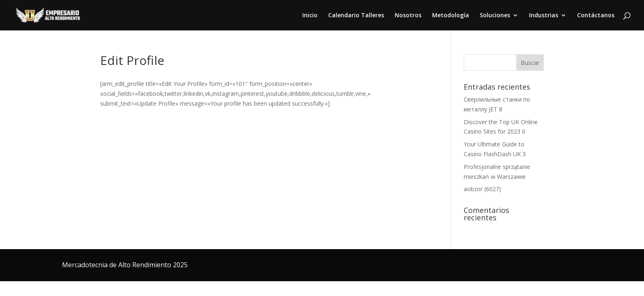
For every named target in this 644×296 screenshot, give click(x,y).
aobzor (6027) (482, 189)
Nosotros (408, 16)
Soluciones (495, 16)
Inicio (310, 16)
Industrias (544, 16)
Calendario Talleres (356, 16)
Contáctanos (596, 16)
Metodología (451, 16)
